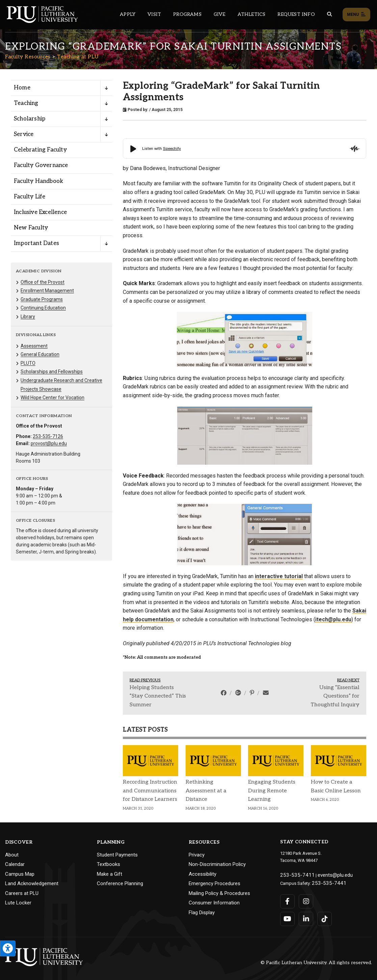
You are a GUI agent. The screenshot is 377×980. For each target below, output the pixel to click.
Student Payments (117, 855)
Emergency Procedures (214, 883)
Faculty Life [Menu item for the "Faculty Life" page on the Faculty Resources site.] (30, 197)
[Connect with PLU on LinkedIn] (305, 916)
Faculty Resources (28, 57)
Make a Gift (110, 874)
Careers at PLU (22, 893)
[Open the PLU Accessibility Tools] (8, 948)
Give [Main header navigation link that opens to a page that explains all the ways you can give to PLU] (220, 14)
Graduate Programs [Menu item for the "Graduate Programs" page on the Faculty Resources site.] (42, 299)
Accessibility (203, 874)
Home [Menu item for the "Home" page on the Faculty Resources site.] (22, 88)
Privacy (197, 855)
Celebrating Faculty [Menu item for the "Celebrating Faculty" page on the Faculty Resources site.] (40, 150)
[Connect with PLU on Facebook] (287, 899)
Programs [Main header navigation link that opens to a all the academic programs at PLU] (187, 14)
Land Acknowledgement (32, 883)
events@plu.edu (325, 874)
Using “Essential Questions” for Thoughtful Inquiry (335, 696)
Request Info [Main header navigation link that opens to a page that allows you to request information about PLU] (296, 14)
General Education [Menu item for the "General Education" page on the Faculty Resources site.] (40, 354)
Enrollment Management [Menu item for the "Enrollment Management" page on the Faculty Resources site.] (47, 291)
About (12, 855)
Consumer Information (214, 903)
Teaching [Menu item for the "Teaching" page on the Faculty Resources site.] (26, 103)
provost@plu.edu (49, 443)
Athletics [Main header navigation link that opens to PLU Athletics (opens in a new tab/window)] (252, 14)
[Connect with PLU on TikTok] (322, 916)
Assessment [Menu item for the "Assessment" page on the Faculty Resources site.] (34, 346)
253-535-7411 (293, 874)
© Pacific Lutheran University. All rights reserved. (316, 960)
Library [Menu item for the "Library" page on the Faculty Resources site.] (28, 317)
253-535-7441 (325, 881)
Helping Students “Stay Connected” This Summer (158, 696)
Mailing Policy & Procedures (219, 893)
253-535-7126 (48, 436)
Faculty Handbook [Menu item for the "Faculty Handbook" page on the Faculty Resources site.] (38, 181)
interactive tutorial (279, 576)
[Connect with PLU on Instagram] (305, 899)
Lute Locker (18, 903)
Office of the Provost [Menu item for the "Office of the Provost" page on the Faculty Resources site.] (43, 282)
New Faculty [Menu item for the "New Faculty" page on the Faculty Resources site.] (31, 228)
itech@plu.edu (333, 619)
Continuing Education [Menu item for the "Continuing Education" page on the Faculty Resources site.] (43, 308)
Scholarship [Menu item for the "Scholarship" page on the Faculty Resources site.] (30, 119)
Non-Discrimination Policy (217, 864)
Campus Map (20, 874)
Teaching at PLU (78, 57)
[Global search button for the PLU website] (329, 14)
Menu (356, 15)
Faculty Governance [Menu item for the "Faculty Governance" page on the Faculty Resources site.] (41, 165)
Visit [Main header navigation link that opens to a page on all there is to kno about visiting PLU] (154, 14)
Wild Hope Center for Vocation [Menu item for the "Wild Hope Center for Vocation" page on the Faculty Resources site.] (52, 398)
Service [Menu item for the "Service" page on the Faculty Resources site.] (24, 134)
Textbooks (109, 864)
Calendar (15, 864)
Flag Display (202, 913)
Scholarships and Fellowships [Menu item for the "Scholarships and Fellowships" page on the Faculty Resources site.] (52, 372)
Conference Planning (120, 883)
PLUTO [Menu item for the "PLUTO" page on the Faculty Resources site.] (28, 363)
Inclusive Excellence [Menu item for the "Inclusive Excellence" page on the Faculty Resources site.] (40, 212)
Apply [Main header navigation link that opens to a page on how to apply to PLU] (128, 14)
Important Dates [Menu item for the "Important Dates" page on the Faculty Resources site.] (36, 243)
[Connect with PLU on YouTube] (287, 916)
